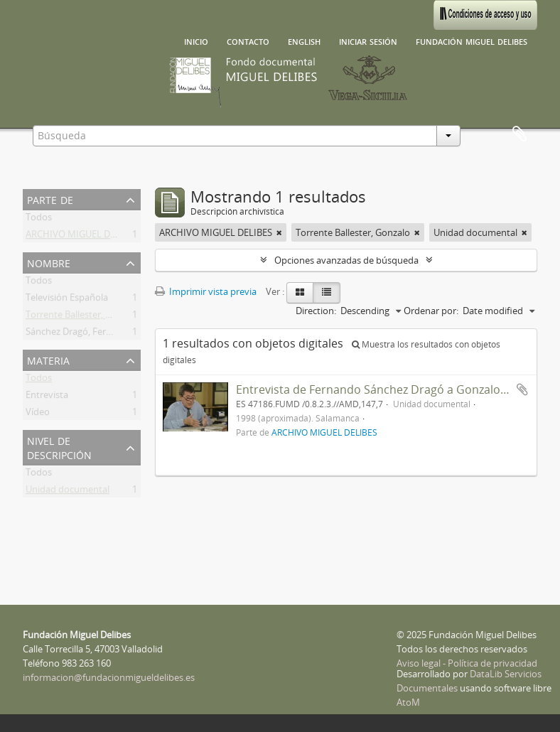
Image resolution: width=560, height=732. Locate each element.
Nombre (49, 262)
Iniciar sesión (368, 41)
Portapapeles (519, 134)
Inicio (196, 41)
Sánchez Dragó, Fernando (80, 334)
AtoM (408, 702)
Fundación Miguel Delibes (472, 41)
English (304, 41)
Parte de (50, 199)
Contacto (248, 41)
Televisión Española (67, 300)
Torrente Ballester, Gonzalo (83, 317)
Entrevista (47, 397)
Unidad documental (68, 492)
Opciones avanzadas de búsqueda (346, 260)
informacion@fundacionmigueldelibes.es (109, 677)
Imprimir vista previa (206, 291)
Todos (39, 220)
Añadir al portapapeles (522, 389)
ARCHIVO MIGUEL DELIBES (82, 237)
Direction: (316, 311)
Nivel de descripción (59, 447)
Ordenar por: (431, 311)
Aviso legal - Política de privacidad (467, 663)
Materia (48, 359)
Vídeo (38, 414)
